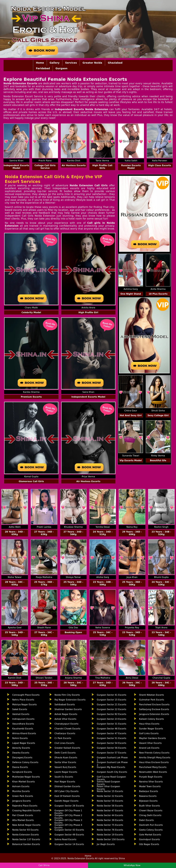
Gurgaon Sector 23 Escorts (112, 719)
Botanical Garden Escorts (26, 844)
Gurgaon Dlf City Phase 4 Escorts (68, 826)
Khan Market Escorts (24, 782)
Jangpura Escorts (22, 801)
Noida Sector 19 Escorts (110, 835)
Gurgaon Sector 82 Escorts (112, 714)
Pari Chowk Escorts (23, 815)
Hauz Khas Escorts (149, 724)
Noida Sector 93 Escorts (25, 830)
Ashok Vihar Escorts (65, 719)
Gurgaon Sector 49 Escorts (69, 835)
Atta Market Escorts (23, 820)
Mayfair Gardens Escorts (153, 738)
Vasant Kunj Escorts (65, 767)
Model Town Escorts (150, 786)
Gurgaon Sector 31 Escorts (112, 724)
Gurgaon (62, 68)
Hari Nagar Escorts (65, 782)
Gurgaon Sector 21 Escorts (112, 705)
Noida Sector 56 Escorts (110, 806)
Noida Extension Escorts (26, 835)
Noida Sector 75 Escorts (110, 825)
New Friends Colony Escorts (154, 753)
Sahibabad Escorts (65, 705)
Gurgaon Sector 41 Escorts (112, 695)
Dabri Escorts (147, 820)
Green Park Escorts (23, 796)
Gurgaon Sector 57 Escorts (112, 753)
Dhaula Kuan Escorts (66, 758)
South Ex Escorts (64, 777)
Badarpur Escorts (149, 791)
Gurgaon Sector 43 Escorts (69, 830)
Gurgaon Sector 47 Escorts (112, 733)
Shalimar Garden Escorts (68, 709)
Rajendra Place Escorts (25, 806)
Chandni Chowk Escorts (68, 729)
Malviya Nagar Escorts (24, 705)
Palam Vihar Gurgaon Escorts (108, 787)
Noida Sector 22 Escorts (110, 796)
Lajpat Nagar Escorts (24, 743)
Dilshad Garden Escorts (67, 786)
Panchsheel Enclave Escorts (154, 705)
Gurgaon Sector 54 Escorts (112, 743)
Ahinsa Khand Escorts (24, 733)
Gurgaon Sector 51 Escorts (112, 738)
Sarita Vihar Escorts (65, 762)
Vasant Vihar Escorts (150, 743)
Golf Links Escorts (149, 733)
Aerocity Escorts (21, 748)
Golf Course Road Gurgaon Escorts (111, 778)
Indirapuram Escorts (23, 719)
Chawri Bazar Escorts (151, 811)
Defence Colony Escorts (25, 762)
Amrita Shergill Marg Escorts (155, 758)
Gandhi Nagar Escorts (67, 801)
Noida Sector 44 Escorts (110, 815)
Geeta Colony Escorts (151, 830)
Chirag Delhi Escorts (150, 815)
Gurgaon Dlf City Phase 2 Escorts (68, 816)
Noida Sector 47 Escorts (110, 811)
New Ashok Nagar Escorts (26, 825)
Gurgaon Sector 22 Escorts (112, 709)
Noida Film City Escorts (67, 695)
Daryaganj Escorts (22, 758)
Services (71, 63)
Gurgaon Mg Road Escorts (111, 767)
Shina (122, 858)
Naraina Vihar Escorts (151, 782)
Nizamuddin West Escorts (153, 772)
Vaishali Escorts (21, 714)
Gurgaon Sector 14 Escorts (69, 844)
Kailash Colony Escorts (152, 719)
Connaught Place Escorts (26, 695)
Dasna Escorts (20, 767)
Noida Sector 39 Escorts (110, 820)
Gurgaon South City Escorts (112, 772)
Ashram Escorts (21, 786)
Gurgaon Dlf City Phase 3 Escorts (68, 821)
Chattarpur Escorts (65, 733)
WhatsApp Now (132, 865)
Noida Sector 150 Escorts (111, 839)
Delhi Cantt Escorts (65, 753)
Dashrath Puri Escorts (151, 825)
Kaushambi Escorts (23, 729)
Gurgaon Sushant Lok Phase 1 (112, 758)
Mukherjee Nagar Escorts (26, 777)
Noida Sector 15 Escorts (110, 791)
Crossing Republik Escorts (26, 811)
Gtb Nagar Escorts (149, 844)
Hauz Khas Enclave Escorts (154, 762)
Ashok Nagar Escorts (66, 714)
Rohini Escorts (20, 738)
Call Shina (44, 865)
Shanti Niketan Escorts (152, 695)
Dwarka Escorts (21, 753)
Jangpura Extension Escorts (154, 714)
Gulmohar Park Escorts (152, 700)
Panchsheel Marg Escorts (153, 767)
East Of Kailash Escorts (67, 796)
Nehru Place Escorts (23, 700)
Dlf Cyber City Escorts (67, 791)
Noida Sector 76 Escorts (110, 830)
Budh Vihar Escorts (150, 806)
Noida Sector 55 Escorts (110, 801)
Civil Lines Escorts (64, 743)
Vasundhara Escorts (23, 724)
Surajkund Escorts (22, 772)
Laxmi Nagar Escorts (66, 772)
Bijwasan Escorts (148, 801)
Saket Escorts (20, 709)
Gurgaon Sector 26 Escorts (69, 806)
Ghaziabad (115, 63)
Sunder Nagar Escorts (151, 729)
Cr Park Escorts (63, 738)
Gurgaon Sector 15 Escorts (112, 700)
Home (40, 63)
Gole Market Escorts (150, 835)
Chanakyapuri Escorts (67, 724)
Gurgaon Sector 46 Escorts (112, 729)
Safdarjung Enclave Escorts (154, 709)
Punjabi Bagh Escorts (151, 777)
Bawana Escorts (148, 796)
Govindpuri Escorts (150, 839)
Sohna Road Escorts (66, 839)
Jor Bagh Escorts (106, 844)
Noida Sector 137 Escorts (26, 839)
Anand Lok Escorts (149, 748)
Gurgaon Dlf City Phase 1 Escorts (68, 811)
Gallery (55, 63)
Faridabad (43, 68)
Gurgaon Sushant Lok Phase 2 (112, 763)
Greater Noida (92, 63)
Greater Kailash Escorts (67, 748)
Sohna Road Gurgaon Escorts (108, 782)
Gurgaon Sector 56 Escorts (112, 748)
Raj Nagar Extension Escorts (70, 700)
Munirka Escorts (21, 791)
